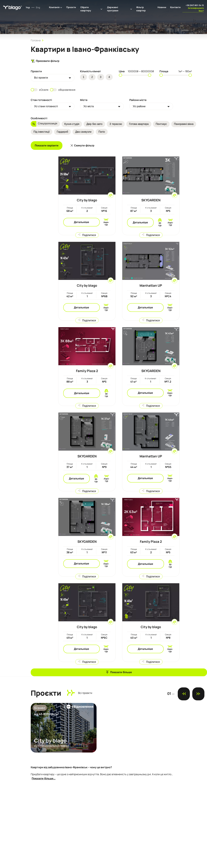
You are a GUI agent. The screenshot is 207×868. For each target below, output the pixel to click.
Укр (28, 7)
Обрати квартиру (86, 9)
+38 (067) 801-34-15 (195, 5)
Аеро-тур (106, 224)
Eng (38, 7)
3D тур (160, 224)
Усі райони (139, 106)
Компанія (54, 7)
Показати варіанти (47, 146)
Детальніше (81, 222)
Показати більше (121, 672)
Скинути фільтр (84, 146)
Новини (162, 7)
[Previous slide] (184, 694)
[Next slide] (198, 694)
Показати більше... (44, 779)
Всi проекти (41, 78)
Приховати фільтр (45, 61)
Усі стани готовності (46, 106)
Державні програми (113, 9)
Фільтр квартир (141, 9)
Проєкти (71, 7)
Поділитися (89, 235)
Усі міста (89, 106)
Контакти (175, 7)
